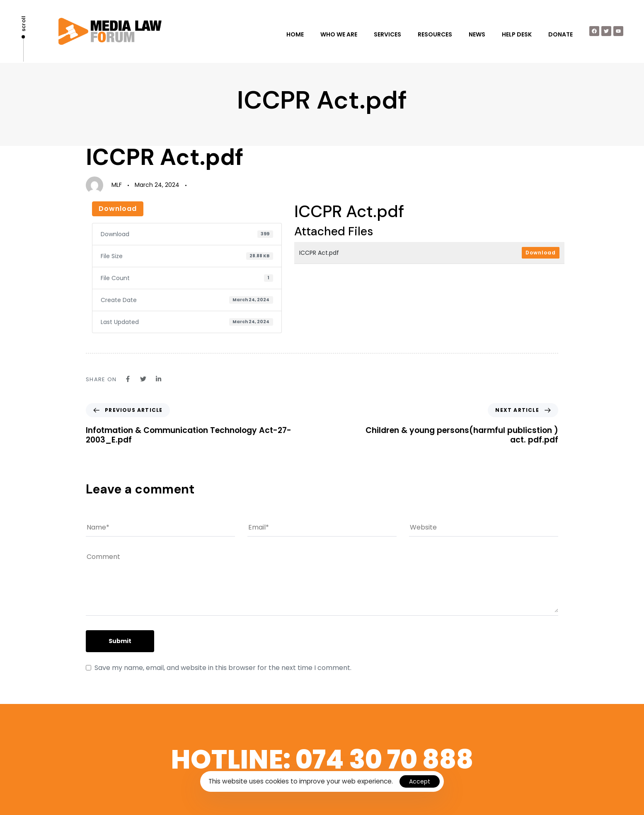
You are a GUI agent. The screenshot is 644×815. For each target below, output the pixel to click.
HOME (295, 34)
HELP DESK (517, 34)
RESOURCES (435, 34)
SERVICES (387, 34)
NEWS (477, 34)
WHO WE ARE (339, 34)
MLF (117, 185)
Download (118, 209)
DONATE (560, 34)
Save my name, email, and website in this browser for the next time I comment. (223, 668)
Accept (420, 781)
